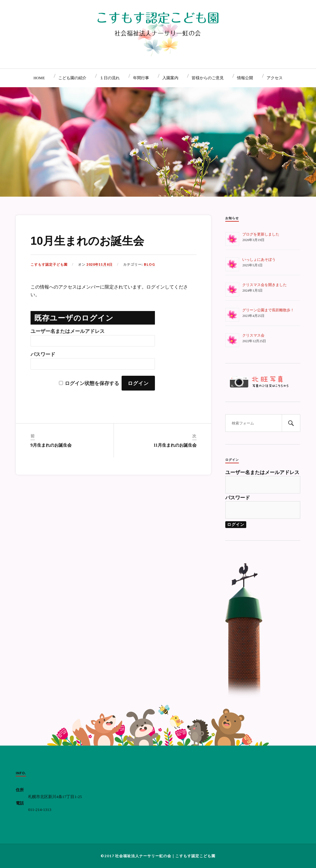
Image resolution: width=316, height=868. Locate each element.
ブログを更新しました (261, 234)
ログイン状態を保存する (92, 383)
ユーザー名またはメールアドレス (68, 331)
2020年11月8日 (100, 264)
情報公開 (245, 78)
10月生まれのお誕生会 (87, 241)
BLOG (150, 264)
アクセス (275, 78)
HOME (39, 78)
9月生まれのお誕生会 (51, 445)
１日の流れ (110, 78)
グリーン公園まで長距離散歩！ (268, 310)
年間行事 (141, 78)
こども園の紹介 (72, 78)
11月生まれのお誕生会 (175, 445)
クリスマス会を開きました (264, 285)
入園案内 (170, 78)
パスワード (43, 354)
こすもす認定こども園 (195, 856)
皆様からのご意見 (208, 78)
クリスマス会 (253, 335)
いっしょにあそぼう (259, 260)
